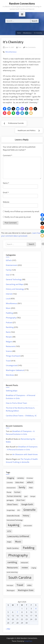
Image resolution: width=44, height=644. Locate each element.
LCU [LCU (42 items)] (9, 531)
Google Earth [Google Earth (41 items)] (27, 504)
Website (6, 202)
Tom (20, 47)
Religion (9, 342)
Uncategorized (12, 365)
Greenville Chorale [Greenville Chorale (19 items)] (13, 516)
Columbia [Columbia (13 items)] (10, 483)
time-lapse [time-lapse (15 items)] (10, 585)
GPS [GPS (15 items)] (19, 510)
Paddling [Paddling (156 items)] (29, 548)
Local (8, 299)
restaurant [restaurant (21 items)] (24, 563)
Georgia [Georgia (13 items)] (33, 496)
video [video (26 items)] (29, 585)
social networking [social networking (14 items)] (12, 572)
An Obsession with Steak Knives (25, 454)
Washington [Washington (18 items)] (11, 590)
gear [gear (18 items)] (26, 496)
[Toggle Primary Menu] (22, 14)
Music (8, 308)
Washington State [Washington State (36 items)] (26, 590)
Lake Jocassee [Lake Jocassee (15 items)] (28, 526)
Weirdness (10, 375)
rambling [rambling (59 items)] (12, 562)
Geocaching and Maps (15, 284)
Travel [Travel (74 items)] (20, 585)
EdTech (9, 260)
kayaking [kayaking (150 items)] (14, 525)
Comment (8, 155)
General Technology (14, 279)
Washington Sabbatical (15, 370)
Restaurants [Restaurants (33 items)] (12, 568)
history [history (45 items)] (26, 515)
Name (6, 183)
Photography (11, 318)
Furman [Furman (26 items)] (17, 492)
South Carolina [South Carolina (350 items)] (20, 577)
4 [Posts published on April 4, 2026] (36, 609)
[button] (5, 109)
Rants (8, 332)
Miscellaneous (11, 52)
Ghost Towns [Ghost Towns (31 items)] (12, 504)
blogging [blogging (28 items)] (11, 478)
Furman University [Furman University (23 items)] (14, 496)
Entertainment (12, 265)
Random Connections (22, 4)
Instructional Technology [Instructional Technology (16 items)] (15, 520)
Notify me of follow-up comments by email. (22, 211)
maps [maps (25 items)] (9, 542)
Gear (8, 275)
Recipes (9, 337)
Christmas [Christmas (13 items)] (30, 478)
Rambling (10, 327)
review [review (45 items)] (25, 567)
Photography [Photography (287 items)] (18, 555)
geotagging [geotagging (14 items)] (10, 500)
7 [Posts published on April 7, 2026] (17, 612)
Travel (8, 361)
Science (9, 351)
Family (9, 270)
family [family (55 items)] (22, 487)
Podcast (9, 322)
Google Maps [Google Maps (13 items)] (11, 510)
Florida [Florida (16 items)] (9, 492)
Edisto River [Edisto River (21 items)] (20, 482)
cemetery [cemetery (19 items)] (21, 478)
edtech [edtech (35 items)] (30, 482)
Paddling (9, 313)
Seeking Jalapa (12, 391)
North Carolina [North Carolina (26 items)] (13, 548)
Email (6, 192)
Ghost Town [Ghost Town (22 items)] (21, 500)
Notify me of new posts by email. (18, 217)
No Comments (31, 47)
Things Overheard (13, 356)
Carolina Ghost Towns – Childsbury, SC (21, 416)
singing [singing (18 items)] (34, 568)
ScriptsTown (28, 641)
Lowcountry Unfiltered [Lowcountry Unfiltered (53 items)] (18, 536)
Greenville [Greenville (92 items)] (29, 510)
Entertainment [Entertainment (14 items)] (11, 488)
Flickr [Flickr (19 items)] (31, 488)
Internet (9, 294)
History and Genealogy (15, 289)
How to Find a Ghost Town (16, 403)
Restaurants (11, 346)
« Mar (8, 629)
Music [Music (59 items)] (18, 542)
